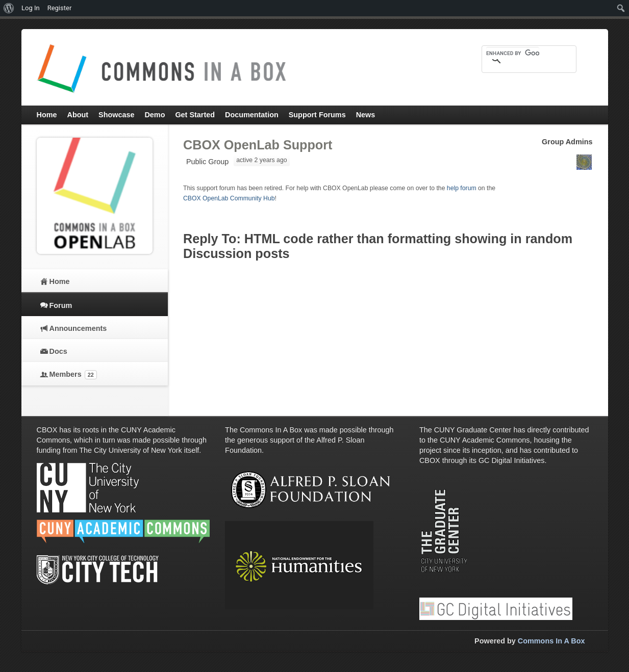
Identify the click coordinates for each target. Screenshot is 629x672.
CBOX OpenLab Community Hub (229, 198)
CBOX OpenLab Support (258, 145)
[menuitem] (9, 8)
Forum (61, 305)
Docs (58, 351)
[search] (513, 53)
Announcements (78, 328)
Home (60, 281)
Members (73, 375)
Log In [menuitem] (31, 8)
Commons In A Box (551, 641)
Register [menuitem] (60, 8)
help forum (462, 188)
